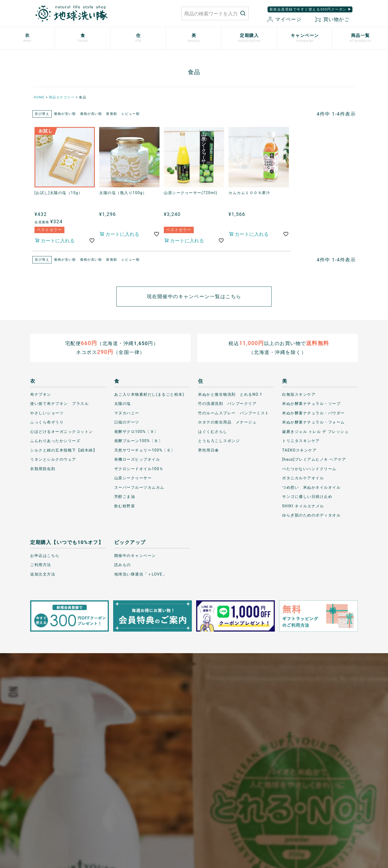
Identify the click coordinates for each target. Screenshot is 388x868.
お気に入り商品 (228, 809)
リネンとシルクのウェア (53, 459)
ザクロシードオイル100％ (139, 469)
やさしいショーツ (47, 413)
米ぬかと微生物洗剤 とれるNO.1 (230, 394)
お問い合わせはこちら (112, 786)
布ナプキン (41, 394)
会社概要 (280, 800)
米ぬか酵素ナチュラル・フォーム (313, 422)
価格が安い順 (65, 114)
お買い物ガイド (228, 781)
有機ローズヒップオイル (137, 459)
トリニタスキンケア (301, 441)
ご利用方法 (41, 565)
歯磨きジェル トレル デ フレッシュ (315, 431)
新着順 (112, 114)
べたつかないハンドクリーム (309, 469)
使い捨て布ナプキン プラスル (59, 404)
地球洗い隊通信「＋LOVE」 (140, 574)
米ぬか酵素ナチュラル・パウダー (313, 413)
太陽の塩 (123, 404)
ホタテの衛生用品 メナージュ (227, 422)
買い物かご (332, 19)
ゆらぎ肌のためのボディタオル (311, 515)
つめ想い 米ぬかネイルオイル (311, 487)
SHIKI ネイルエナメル (303, 506)
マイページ (285, 19)
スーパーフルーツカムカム (139, 487)
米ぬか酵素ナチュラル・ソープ (311, 404)
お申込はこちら (45, 555)
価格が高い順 (91, 114)
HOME (39, 97)
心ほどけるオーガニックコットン (62, 431)
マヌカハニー (127, 413)
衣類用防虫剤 (43, 469)
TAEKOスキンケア (299, 450)
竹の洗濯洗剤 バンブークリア (227, 404)
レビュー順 (131, 114)
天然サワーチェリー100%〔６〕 (145, 450)
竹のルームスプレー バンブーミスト (234, 413)
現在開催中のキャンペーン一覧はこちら (194, 296)
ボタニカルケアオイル (303, 478)
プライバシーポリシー (292, 781)
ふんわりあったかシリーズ (55, 441)
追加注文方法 (43, 574)
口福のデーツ (127, 422)
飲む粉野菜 (125, 506)
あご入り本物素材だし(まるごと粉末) (149, 394)
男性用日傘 (209, 450)
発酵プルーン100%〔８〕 (138, 441)
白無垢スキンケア (299, 394)
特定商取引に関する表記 (295, 791)
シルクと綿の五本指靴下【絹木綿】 (64, 450)
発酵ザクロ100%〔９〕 (136, 431)
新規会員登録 (226, 800)
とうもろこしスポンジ (219, 441)
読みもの (123, 565)
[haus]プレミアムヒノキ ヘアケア (314, 459)
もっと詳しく (194, 735)
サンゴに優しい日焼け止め (307, 497)
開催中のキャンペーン (135, 555)
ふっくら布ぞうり (47, 422)
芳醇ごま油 (125, 497)
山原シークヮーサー (133, 478)
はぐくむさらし (213, 431)
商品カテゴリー (62, 97)
